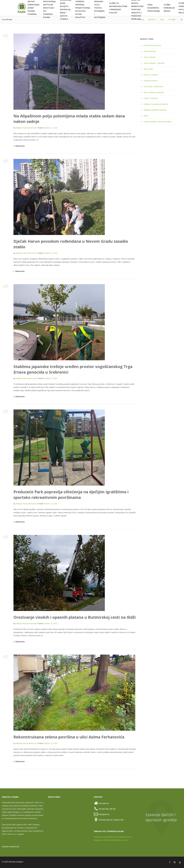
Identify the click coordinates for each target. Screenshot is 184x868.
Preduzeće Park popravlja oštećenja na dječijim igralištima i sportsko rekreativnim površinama (71, 494)
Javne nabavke (150, 57)
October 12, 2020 (50, 128)
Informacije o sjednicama (154, 86)
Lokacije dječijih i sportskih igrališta (158, 122)
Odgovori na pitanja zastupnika (156, 104)
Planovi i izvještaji (151, 75)
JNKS (146, 116)
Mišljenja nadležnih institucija (155, 110)
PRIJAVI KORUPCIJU (152, 46)
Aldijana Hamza (22, 128)
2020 (162, 20)
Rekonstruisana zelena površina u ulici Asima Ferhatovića (69, 737)
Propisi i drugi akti (151, 98)
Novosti (152, 20)
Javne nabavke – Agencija (154, 63)
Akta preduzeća (150, 51)
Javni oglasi (148, 69)
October (172, 20)
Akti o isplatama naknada (154, 92)
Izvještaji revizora (151, 81)
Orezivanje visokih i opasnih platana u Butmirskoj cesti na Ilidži (75, 617)
